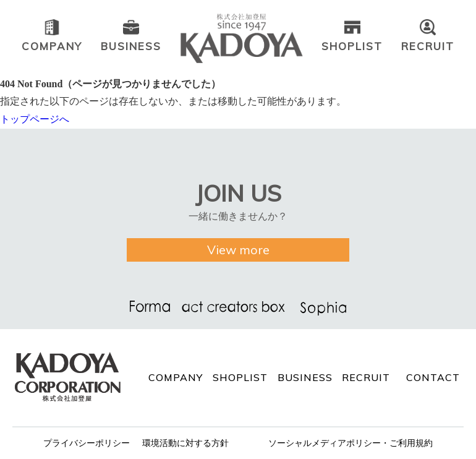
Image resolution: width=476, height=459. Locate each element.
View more (238, 250)
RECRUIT (366, 377)
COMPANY (176, 377)
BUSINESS (305, 377)
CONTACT (433, 377)
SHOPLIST (240, 377)
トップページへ (35, 119)
